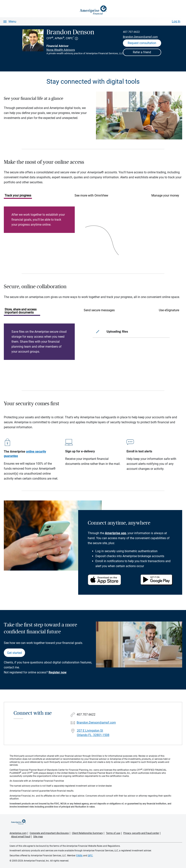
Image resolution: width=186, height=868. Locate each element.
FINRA (79, 856)
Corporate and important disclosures (49, 833)
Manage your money (165, 195)
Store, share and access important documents (21, 311)
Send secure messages (99, 310)
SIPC (90, 856)
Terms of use (113, 833)
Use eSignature (169, 310)
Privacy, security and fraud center (141, 833)
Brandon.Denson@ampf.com (140, 37)
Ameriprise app (116, 533)
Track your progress (18, 195)
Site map (38, 836)
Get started (14, 653)
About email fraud (21, 836)
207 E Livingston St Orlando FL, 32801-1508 (93, 733)
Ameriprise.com (18, 833)
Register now (58, 672)
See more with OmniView (91, 195)
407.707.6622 (131, 32)
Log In (176, 21)
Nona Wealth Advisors (61, 50)
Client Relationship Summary (87, 833)
